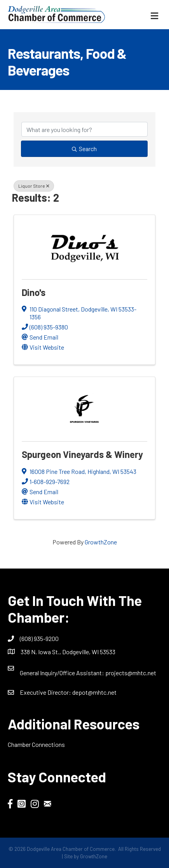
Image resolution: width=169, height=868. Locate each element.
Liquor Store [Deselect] (34, 186)
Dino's (34, 292)
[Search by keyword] (84, 129)
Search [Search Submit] (84, 149)
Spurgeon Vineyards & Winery (82, 454)
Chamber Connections (36, 744)
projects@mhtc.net (131, 673)
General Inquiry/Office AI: (63, 673)
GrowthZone (101, 542)
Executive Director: (46, 692)
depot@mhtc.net (94, 692)
